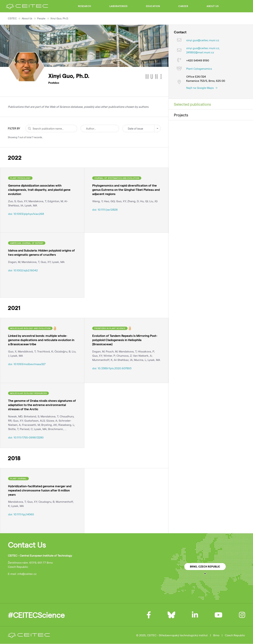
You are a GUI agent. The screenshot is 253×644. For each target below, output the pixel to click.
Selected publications (192, 104)
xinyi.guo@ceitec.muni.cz (203, 40)
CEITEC (12, 18)
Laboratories (119, 6)
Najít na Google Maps (202, 88)
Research (85, 6)
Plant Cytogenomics (199, 69)
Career (183, 6)
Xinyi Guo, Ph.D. (59, 18)
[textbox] (142, 128)
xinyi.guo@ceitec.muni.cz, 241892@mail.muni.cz (203, 50)
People (41, 18)
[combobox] (142, 128)
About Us (213, 6)
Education (153, 6)
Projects (181, 115)
